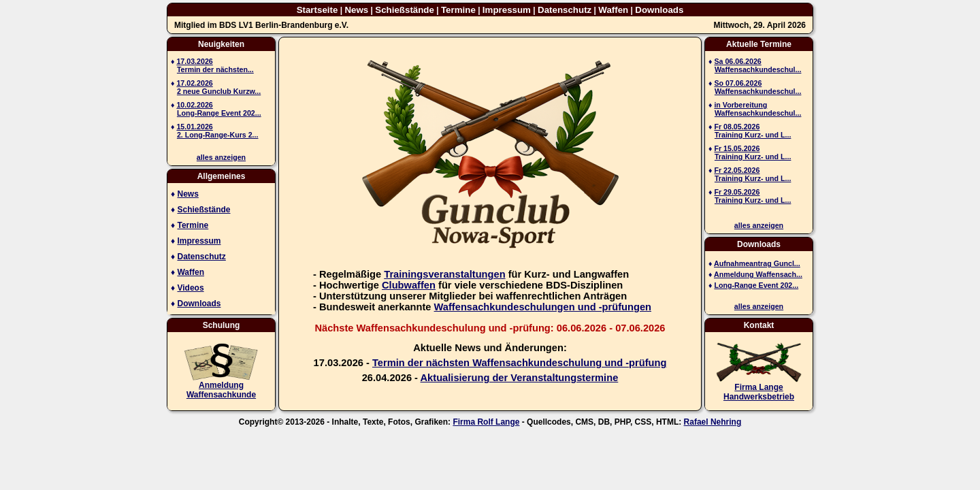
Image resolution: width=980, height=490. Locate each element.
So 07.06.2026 (738, 83)
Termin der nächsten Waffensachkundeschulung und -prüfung (519, 363)
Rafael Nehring (713, 422)
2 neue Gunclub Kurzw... (219, 91)
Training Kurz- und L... (753, 135)
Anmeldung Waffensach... (758, 274)
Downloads (659, 10)
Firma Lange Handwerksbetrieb (759, 392)
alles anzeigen (221, 157)
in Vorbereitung (740, 105)
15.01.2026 (194, 127)
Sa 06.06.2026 (737, 61)
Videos (190, 288)
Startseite (317, 10)
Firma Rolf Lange (486, 422)
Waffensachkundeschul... (758, 69)
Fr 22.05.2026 (737, 170)
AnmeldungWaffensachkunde (221, 390)
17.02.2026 (194, 83)
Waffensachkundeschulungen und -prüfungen (543, 307)
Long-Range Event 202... (219, 113)
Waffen (613, 10)
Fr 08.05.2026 (737, 127)
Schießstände (405, 10)
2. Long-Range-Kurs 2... (218, 135)
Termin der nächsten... (215, 69)
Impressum (507, 10)
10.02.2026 (194, 105)
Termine (458, 10)
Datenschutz (565, 10)
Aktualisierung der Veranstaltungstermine (520, 378)
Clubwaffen (409, 285)
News (356, 10)
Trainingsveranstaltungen (444, 274)
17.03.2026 (194, 61)
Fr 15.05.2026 (737, 148)
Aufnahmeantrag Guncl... (757, 263)
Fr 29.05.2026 (737, 192)
